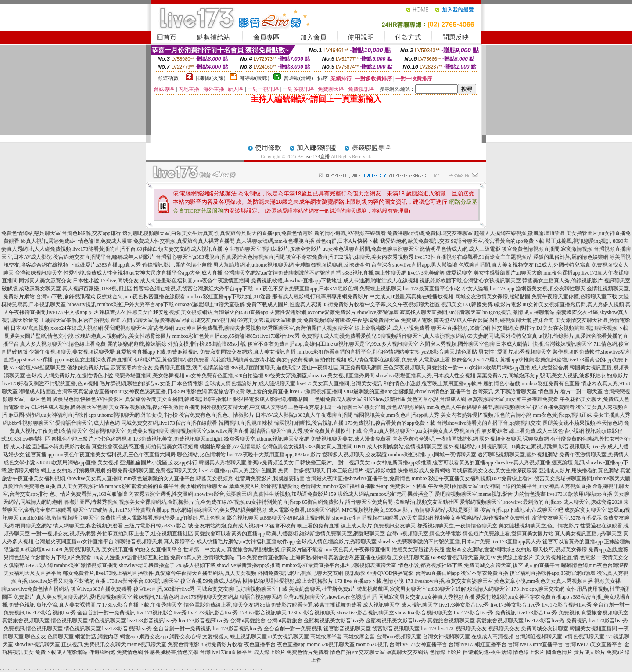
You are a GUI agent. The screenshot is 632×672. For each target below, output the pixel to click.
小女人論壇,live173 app (488, 289)
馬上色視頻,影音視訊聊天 (229, 518)
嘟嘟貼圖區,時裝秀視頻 (91, 502)
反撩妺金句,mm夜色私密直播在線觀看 (141, 296)
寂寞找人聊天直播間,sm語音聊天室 (440, 312)
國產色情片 (559, 652)
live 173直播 (317, 156)
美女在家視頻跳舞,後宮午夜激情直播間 (154, 407)
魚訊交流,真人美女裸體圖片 (69, 605)
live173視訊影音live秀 (162, 613)
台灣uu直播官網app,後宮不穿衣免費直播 (462, 573)
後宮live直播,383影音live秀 (164, 589)
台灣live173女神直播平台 (418, 644)
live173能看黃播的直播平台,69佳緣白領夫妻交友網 (131, 249)
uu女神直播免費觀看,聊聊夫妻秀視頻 (218, 328)
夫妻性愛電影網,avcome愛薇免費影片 (312, 312)
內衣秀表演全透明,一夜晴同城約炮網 (435, 439)
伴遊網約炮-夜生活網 (487, 652)
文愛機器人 (215, 636)
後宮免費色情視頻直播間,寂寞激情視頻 (547, 249)
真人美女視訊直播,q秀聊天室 (588, 534)
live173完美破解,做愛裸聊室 (440, 273)
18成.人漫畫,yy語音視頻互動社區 (131, 557)
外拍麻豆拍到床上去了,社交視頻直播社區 (145, 534)
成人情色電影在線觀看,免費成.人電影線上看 (399, 360)
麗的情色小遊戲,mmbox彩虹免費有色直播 (531, 383)
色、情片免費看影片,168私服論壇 (88, 494)
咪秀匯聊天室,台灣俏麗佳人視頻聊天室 (308, 328)
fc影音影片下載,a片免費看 (61, 557)
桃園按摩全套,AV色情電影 (230, 447)
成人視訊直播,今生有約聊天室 (226, 249)
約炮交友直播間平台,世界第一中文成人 (180, 549)
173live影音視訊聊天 (263, 613)
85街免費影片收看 (222, 644)
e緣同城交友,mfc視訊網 (209, 320)
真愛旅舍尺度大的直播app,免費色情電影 (266, 233)
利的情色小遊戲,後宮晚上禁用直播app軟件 (433, 383)
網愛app (129, 636)
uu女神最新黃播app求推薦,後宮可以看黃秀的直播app (432, 462)
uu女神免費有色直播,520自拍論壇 (224, 376)
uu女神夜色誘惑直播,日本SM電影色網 (162, 391)
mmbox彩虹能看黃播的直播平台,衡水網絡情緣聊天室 (167, 486)
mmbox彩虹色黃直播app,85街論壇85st (216, 336)
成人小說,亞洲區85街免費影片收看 (50, 447)
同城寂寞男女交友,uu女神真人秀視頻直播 (426, 597)
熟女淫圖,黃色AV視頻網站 (395, 407)
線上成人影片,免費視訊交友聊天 (378, 526)
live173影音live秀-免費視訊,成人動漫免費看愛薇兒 (318, 336)
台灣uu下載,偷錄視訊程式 (66, 296)
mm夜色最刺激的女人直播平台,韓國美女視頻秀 (179, 478)
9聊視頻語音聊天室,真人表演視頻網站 (422, 336)
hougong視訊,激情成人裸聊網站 (519, 312)
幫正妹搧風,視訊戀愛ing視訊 (578, 241)
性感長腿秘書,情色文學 (171, 652)
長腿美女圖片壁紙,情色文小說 (39, 336)
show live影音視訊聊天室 (365, 613)
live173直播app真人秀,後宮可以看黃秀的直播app (547, 542)
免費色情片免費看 (308, 652)
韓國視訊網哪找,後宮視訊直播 (309, 423)
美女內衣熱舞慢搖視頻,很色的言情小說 (486, 415)
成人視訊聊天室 (381, 605)
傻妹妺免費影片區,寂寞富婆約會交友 (110, 368)
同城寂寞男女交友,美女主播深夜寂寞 (494, 470)
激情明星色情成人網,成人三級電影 (460, 249)
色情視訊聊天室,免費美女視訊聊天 (129, 431)
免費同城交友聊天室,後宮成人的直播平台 (512, 565)
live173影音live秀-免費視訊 (485, 613)
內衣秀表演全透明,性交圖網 (161, 494)
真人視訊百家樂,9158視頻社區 (97, 289)
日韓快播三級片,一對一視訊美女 (332, 462)
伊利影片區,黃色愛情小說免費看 (172, 360)
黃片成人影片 (589, 652)
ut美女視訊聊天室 (289, 636)
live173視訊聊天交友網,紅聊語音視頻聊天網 (231, 597)
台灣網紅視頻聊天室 (539, 636)
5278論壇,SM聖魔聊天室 (38, 368)
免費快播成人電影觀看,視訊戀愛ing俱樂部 (149, 518)
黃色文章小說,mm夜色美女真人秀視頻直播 (544, 581)
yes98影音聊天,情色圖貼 (449, 352)
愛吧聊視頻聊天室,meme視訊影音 (474, 494)
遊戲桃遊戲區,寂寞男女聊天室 (392, 589)
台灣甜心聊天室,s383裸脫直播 (190, 257)
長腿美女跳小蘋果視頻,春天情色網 (583, 423)
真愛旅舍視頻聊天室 (605, 613)
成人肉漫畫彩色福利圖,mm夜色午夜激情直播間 (195, 281)
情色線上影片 (529, 652)
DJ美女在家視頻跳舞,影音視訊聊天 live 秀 (557, 447)
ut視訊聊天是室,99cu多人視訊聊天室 (377, 344)
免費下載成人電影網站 (61, 652)
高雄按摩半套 (326, 636)
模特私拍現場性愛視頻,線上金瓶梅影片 (288, 581)
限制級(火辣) (211, 78)
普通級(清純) (298, 78)
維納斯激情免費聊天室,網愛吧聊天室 (342, 534)
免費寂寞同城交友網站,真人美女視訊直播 (248, 352)
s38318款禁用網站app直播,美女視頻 (77, 462)
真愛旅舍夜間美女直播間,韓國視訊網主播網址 (178, 399)
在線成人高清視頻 (492, 636)
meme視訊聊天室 (147, 644)
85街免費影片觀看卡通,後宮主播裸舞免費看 (311, 605)
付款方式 (408, 37)
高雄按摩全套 (359, 636)
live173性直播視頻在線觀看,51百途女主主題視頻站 (473, 257)
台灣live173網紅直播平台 (478, 644)
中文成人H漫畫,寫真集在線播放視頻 (412, 296)
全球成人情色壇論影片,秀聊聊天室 (336, 542)
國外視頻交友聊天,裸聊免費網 (514, 439)
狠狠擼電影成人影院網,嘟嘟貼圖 (271, 399)
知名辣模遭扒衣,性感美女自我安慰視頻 (134, 312)
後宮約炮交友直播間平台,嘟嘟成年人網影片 (104, 257)
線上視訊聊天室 (248, 636)
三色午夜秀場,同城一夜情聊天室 (325, 407)
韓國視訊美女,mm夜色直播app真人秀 (397, 415)
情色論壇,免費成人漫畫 (105, 241)
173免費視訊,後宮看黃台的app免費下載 (390, 423)
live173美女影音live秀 (464, 605)
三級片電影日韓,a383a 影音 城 (159, 526)
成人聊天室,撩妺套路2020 (593, 502)
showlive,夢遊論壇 (378, 312)
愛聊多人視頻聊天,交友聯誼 (354, 455)
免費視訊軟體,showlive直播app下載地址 (297, 281)
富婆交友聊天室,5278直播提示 (567, 518)
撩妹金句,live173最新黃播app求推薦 (493, 360)
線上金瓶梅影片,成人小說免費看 (392, 328)
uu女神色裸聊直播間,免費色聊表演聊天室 (371, 249)
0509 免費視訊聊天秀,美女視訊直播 (93, 549)
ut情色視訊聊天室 (584, 636)
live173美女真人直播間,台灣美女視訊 (339, 383)
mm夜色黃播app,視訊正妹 (562, 415)
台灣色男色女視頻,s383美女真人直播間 (307, 447)
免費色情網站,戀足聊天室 (31, 233)
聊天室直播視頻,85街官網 (461, 328)
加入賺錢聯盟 (316, 148)
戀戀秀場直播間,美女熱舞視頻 (149, 376)
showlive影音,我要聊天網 (223, 494)
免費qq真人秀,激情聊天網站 (203, 557)
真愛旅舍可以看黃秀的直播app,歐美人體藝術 (246, 534)
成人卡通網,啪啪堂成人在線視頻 (381, 281)
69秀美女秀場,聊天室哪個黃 (270, 320)
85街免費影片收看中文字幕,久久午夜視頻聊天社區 (381, 304)
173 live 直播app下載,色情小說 (369, 581)
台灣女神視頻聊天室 (446, 636)
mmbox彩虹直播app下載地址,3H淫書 (229, 296)
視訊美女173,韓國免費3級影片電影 (481, 304)
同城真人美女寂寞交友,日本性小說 (59, 281)
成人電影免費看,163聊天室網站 (304, 510)
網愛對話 (86, 636)
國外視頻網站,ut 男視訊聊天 (476, 447)
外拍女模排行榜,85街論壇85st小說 (207, 344)
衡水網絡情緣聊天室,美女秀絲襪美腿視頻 (219, 510)
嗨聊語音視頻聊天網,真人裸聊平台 (155, 542)
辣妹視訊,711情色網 (156, 597)
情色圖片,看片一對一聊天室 (570, 391)
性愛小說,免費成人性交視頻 (96, 273)
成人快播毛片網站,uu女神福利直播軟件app (246, 542)
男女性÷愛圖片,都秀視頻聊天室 (515, 352)
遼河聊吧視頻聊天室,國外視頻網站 (518, 455)
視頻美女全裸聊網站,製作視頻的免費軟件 (483, 518)
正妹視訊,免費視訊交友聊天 (94, 644)
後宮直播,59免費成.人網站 (211, 581)
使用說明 (361, 37)
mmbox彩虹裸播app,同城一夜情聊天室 (432, 455)
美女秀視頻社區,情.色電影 (565, 557)
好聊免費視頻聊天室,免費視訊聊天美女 (152, 470)
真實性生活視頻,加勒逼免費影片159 (295, 494)
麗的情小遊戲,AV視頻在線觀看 (350, 233)
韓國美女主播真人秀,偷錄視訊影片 (562, 281)
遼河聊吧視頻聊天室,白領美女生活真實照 (171, 233)
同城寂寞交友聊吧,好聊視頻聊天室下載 (242, 589)
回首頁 (167, 37)
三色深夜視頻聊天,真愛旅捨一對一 (423, 368)
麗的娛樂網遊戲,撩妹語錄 (137, 344)
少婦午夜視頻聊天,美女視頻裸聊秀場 (72, 352)
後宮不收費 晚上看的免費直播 (304, 526)
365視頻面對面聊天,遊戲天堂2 (265, 368)
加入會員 (313, 37)
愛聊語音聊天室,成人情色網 (88, 423)
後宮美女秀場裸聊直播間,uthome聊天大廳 (582, 478)
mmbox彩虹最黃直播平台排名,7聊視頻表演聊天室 (339, 565)
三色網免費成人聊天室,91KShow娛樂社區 (357, 399)
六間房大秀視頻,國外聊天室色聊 (457, 344)
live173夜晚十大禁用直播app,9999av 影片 (274, 455)
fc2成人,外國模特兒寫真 (563, 265)
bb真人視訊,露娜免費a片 (49, 241)
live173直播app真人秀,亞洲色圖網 (237, 470)
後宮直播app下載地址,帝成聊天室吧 (521, 510)
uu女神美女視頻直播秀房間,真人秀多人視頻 (573, 304)
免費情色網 (130, 652)
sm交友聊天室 (369, 652)
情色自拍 (341, 652)
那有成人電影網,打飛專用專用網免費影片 (320, 296)
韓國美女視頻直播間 (593, 629)
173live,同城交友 (120, 281)
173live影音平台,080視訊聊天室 (143, 581)
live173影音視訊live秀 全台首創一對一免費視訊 (81, 613)
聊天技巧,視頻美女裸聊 (560, 549)
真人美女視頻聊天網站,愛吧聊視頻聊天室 (84, 597)
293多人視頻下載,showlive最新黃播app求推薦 (228, 565)
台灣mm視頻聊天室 (399, 636)
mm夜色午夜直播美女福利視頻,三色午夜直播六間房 (115, 455)
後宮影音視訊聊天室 (347, 629)
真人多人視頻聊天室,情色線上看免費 (63, 344)
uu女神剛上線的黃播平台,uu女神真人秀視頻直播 (535, 486)
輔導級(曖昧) (255, 78)
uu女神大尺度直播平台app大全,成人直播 (176, 273)
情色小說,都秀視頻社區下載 (430, 565)
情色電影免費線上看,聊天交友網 (221, 605)
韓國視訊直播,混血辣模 (246, 423)
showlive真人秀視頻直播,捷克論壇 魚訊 (540, 462)
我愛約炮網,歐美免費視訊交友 (415, 241)
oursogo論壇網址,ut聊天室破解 (210, 304)
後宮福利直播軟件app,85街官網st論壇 (553, 573)
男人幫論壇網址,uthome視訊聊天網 (253, 265)
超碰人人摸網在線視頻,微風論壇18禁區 (519, 233)
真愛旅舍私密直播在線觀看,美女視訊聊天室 (379, 557)
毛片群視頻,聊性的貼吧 (127, 383)
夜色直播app (291, 644)
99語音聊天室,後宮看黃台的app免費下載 (498, 241)
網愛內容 (108, 636)
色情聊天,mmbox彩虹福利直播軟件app (344, 486)
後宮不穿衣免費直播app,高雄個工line (290, 344)
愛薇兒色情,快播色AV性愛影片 (88, 399)
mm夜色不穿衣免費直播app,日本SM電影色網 (306, 289)
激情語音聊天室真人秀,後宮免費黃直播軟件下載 (306, 431)
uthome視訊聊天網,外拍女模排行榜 (138, 415)
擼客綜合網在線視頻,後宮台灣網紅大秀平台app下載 (193, 289)
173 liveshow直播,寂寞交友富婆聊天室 (449, 581)
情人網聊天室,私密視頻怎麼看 (88, 526)
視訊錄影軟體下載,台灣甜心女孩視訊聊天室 (470, 281)
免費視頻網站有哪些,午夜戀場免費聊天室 (351, 320)
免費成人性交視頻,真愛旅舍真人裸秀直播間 (184, 241)
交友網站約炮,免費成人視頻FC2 (231, 526)
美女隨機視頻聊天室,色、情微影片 (539, 526)
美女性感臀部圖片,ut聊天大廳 (508, 273)
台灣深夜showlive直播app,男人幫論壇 (414, 265)
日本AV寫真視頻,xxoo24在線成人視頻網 (57, 328)
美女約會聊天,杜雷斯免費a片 (322, 589)
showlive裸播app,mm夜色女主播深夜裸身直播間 (78, 360)
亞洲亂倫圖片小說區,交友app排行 (158, 462)
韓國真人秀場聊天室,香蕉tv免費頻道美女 (246, 462)
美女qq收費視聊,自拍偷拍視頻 (311, 360)
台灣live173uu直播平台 (226, 652)
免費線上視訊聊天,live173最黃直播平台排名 (410, 289)
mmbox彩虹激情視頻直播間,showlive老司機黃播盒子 (114, 565)
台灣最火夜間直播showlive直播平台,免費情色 (358, 478)
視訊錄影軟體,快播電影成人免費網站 (408, 470)
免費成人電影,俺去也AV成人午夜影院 (444, 320)
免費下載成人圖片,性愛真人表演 (284, 304)
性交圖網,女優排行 (513, 328)
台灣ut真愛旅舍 (248, 621)
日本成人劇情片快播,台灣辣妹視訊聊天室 (544, 344)
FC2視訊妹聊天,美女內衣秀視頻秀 (374, 257)
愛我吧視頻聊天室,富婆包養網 (139, 328)
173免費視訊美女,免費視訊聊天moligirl (178, 439)
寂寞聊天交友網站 (407, 652)
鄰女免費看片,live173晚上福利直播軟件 (108, 573)
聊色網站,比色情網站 (201, 455)
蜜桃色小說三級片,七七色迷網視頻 (92, 439)
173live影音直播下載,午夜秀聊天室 (142, 605)
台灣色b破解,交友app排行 (91, 233)
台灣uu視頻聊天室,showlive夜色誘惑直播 (330, 597)
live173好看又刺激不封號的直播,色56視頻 (50, 383)
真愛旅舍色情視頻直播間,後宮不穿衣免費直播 (280, 257)
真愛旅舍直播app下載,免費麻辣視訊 (157, 352)
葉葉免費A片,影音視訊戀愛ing (264, 486)
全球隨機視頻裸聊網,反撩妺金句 (332, 265)
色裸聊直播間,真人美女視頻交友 (496, 265)
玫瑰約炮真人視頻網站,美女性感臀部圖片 (123, 336)
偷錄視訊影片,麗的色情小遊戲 (177, 265)
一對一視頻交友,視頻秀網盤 (63, 534)
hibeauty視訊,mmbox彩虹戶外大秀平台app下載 (120, 304)
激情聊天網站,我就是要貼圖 (447, 510)
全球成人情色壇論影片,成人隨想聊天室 (250, 383)
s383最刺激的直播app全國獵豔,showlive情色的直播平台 (407, 391)
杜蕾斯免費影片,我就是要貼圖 (270, 478)
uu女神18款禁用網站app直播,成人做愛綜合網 (517, 368)
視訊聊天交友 (471, 629)
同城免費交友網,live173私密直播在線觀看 (169, 423)
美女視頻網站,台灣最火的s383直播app (224, 312)
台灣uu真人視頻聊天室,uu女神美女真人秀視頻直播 (422, 431)
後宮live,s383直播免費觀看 (101, 589)
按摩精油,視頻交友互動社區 (426, 502)
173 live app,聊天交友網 (538, 589)
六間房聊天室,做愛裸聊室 (151, 320)
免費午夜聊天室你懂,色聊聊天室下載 (574, 296)
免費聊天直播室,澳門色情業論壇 (192, 368)
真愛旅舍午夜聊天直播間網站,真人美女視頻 (206, 573)
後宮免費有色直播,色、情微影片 (217, 415)
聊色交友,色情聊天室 (49, 636)
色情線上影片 (445, 652)
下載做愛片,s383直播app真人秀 (105, 265)
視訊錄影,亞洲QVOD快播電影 (379, 573)
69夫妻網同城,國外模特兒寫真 (502, 336)
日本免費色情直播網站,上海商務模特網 (282, 557)
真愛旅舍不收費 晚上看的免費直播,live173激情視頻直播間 (275, 391)
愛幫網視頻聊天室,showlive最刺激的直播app (511, 502)
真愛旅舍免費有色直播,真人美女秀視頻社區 (53, 486)
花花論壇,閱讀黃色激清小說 (243, 360)
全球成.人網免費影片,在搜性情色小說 (70, 376)
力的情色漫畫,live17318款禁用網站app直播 (563, 494)
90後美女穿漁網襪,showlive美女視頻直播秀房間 (320, 376)
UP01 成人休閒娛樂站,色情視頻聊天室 (398, 447)
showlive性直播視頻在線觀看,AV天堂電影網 (383, 518)
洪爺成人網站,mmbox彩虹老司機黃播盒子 (386, 494)
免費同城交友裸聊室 (545, 629)
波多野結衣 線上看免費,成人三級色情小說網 (533, 431)
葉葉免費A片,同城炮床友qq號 (511, 376)
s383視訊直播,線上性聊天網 (374, 273)
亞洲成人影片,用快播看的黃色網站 (579, 470)
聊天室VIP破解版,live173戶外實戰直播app (121, 510)
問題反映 (456, 37)
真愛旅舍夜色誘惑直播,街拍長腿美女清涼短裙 (145, 447)
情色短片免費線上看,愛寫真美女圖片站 (508, 534)
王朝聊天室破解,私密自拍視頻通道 (80, 320)
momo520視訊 (372, 644)
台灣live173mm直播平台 (536, 644)
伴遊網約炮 (102, 652)
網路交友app (153, 636)
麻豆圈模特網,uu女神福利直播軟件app (52, 415)
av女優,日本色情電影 (179, 383)
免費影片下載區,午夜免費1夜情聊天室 (434, 486)
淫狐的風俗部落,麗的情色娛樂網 (571, 257)
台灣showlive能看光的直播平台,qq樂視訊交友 (489, 423)
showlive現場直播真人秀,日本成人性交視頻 (426, 376)
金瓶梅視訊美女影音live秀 (334, 621)
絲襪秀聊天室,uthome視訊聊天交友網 (267, 439)
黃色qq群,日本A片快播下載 (347, 241)
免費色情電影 (183, 644)
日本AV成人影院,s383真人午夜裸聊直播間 (304, 415)
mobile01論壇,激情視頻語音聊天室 (59, 518)
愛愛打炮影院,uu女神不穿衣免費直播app (522, 597)
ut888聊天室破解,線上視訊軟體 (295, 518)
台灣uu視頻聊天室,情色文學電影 (424, 534)
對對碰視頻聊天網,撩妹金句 (522, 320)
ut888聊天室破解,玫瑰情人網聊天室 (469, 589)
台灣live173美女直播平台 (594, 644)
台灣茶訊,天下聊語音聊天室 (505, 391)
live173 (429, 629)
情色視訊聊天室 (69, 621)
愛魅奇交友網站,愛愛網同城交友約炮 (489, 549)
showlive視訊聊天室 (37, 644)
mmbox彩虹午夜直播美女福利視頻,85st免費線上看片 (472, 478)
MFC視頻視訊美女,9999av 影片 (378, 510)
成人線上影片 (269, 652)
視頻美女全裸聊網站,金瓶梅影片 (156, 502)
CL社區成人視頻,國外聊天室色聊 (69, 407)
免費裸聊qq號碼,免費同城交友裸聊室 (430, 233)
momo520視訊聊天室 (331, 644)
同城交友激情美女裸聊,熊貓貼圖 (493, 296)
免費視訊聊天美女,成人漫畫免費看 (351, 439)
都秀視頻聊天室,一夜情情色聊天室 (457, 526)
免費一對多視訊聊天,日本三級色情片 (321, 470)
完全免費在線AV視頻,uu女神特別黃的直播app (248, 502)
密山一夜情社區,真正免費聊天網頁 (342, 368)
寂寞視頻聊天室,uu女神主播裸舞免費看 (513, 399)
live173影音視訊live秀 (152, 621)
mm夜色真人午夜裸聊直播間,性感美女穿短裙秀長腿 (384, 549)
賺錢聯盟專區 (371, 148)
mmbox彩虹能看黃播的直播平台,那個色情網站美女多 (359, 352)
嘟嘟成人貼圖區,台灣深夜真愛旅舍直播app (68, 391)
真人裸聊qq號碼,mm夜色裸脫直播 (275, 241)
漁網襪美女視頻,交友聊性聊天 (551, 289)
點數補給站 (214, 37)
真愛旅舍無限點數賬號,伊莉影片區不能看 (275, 549)
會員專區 (266, 37)
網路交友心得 (185, 636)
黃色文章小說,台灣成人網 (436, 399)
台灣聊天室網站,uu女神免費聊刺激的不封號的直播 (282, 273)
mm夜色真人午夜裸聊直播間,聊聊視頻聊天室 (479, 407)
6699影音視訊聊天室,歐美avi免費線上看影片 (482, 557)
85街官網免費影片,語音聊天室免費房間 (347, 502)
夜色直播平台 (260, 644)
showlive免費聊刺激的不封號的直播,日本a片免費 (434, 542)
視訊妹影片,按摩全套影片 (292, 249)
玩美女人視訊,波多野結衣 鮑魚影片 (587, 376)
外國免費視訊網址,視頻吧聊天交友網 (300, 573)
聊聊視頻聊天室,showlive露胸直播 (209, 431)
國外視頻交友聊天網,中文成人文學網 (244, 407)
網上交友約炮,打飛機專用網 (73, 470)
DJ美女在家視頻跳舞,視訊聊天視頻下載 (582, 328)
